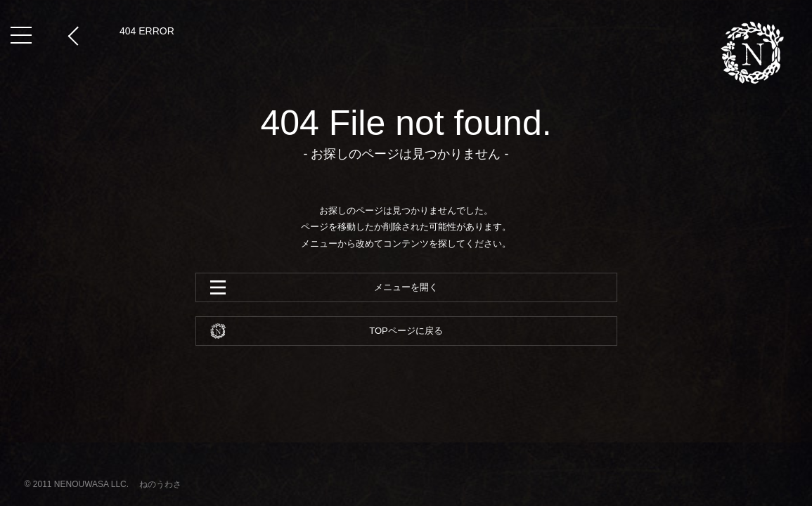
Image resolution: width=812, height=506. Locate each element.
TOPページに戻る (406, 331)
